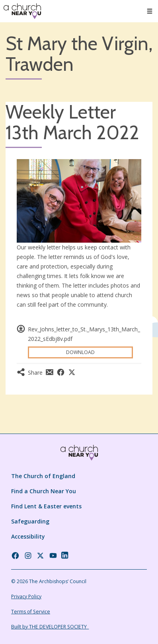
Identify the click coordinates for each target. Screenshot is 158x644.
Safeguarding (30, 521)
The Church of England (43, 476)
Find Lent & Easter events (46, 506)
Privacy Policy (26, 596)
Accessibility (28, 536)
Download (80, 352)
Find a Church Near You (44, 491)
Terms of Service (31, 612)
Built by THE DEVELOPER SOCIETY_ (50, 627)
